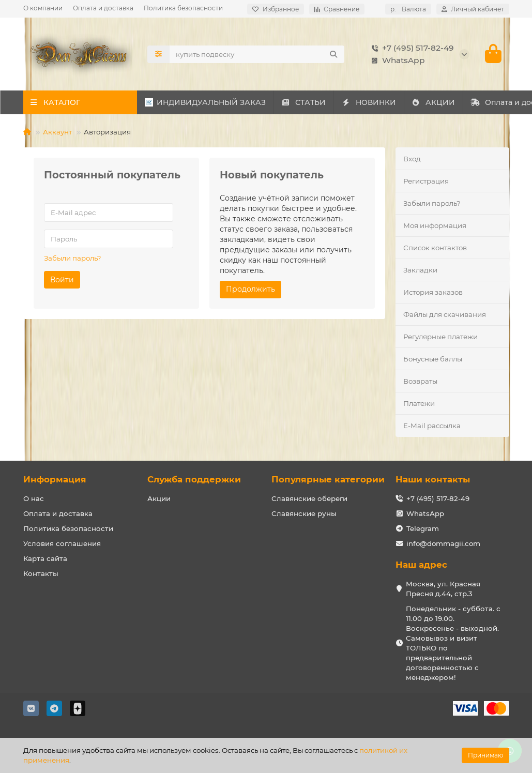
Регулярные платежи (440, 338)
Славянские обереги (309, 499)
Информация (55, 480)
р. (408, 9)
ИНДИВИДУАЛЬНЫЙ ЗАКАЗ (207, 103)
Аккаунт (57, 133)
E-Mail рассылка (432, 427)
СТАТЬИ (311, 103)
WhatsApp (396, 60)
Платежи (419, 404)
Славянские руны (304, 514)
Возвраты (420, 382)
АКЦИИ (451, 103)
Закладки (420, 271)
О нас (34, 499)
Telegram (423, 529)
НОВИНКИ (382, 103)
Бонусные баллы (433, 360)
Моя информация (435, 226)
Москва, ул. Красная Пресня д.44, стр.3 (443, 589)
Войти (62, 280)
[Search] (257, 54)
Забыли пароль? (73, 259)
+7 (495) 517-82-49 (411, 48)
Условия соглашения (62, 544)
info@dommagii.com (443, 544)
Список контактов (435, 249)
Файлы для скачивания (445, 315)
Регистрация (426, 182)
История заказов (433, 293)
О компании (43, 8)
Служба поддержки (194, 480)
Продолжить (250, 290)
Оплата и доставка (103, 8)
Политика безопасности (183, 8)
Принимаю (485, 755)
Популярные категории (328, 480)
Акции (159, 499)
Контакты (41, 574)
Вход (412, 159)
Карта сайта (45, 559)
